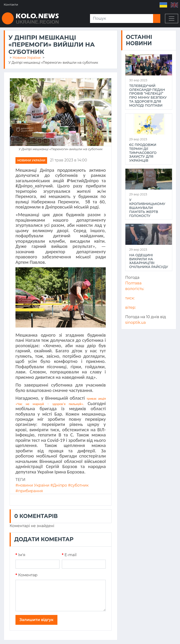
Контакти (11, 5)
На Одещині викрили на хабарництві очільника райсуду (149, 261)
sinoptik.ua (135, 322)
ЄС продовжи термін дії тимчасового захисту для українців (143, 153)
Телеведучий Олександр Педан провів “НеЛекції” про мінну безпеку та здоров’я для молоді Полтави (148, 96)
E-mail (69, 555)
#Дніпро (59, 485)
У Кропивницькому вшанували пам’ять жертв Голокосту (147, 208)
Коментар (26, 575)
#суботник (78, 485)
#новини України (32, 485)
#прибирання (29, 491)
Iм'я (20, 555)
